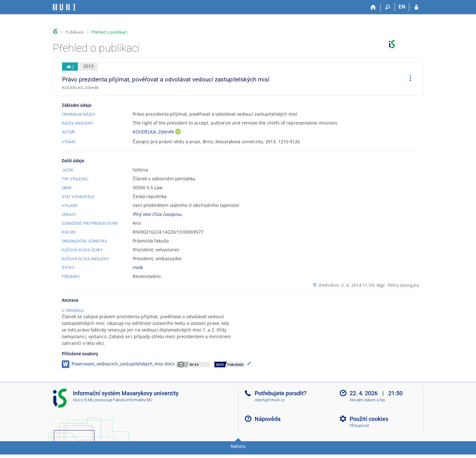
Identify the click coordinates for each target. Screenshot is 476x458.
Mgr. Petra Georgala (398, 285)
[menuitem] (408, 79)
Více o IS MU (83, 407)
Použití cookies (369, 426)
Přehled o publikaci (109, 32)
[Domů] (374, 7)
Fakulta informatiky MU (133, 407)
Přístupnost (359, 432)
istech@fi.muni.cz (270, 407)
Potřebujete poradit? (281, 400)
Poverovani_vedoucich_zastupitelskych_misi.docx (123, 370)
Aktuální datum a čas (367, 407)
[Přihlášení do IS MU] (416, 7)
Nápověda (268, 426)
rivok (138, 267)
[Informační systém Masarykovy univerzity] (64, 7)
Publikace (75, 32)
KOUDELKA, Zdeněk (154, 132)
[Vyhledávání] (388, 7)
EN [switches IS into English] (402, 7)
